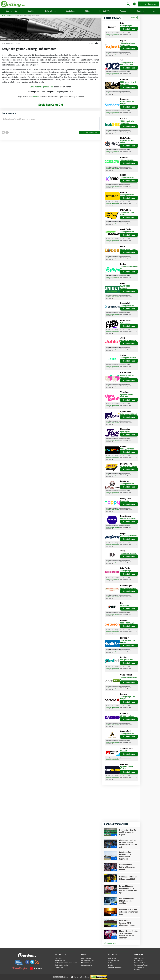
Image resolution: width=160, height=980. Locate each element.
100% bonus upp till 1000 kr (129, 268)
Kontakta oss (139, 960)
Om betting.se (139, 958)
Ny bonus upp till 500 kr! (128, 414)
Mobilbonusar (86, 963)
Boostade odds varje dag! (129, 466)
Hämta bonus (129, 29)
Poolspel (124, 11)
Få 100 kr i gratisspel (127, 716)
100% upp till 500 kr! (127, 195)
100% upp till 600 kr (127, 484)
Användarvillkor (139, 963)
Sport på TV (105, 11)
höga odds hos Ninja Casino (127, 142)
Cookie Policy (139, 967)
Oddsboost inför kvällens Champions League (127, 867)
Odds (87, 11)
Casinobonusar (87, 965)
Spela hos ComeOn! (51, 105)
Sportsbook (25, 39)
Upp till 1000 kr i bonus (128, 249)
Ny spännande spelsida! (128, 340)
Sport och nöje (12, 11)
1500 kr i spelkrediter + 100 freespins (128, 122)
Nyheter (110, 965)
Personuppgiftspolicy (142, 965)
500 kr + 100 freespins (128, 623)
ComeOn (10, 39)
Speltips (32, 11)
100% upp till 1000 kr (127, 449)
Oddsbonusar (86, 958)
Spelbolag (70, 11)
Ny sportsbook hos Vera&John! (127, 396)
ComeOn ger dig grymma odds (42, 87)
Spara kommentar (89, 132)
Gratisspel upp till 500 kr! (129, 536)
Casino (141, 11)
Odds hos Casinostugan (128, 588)
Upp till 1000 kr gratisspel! (125, 287)
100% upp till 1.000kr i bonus (128, 213)
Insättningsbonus (87, 960)
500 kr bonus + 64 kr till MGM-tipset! (128, 83)
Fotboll (17, 39)
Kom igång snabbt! (127, 660)
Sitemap (137, 970)
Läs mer (134, 18)
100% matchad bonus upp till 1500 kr (127, 44)
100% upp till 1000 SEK (128, 358)
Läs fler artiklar (110, 943)
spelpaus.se (116, 34)
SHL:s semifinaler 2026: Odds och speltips (126, 901)
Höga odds (124, 751)
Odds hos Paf (125, 606)
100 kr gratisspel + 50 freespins (127, 641)
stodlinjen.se (110, 34)
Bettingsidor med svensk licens (66, 963)
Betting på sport (113, 960)
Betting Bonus (51, 11)
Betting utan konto (61, 965)
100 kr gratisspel (126, 571)
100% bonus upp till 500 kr (128, 678)
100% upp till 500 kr (127, 160)
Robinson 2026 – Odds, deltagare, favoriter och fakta (129, 912)
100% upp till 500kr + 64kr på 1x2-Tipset (127, 64)
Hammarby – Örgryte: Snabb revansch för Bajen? (128, 832)
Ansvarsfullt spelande (80, 977)
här (112, 36)
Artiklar (9, 16)
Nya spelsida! (125, 501)
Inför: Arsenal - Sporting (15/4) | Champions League (127, 923)
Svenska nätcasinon (115, 967)
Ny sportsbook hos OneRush (127, 768)
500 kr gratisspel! (126, 26)
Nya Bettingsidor (61, 960)
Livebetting (59, 967)
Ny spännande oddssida (128, 519)
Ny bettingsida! (125, 323)
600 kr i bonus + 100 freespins (127, 103)
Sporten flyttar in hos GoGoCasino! (127, 376)
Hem (4, 16)
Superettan (34, 39)
